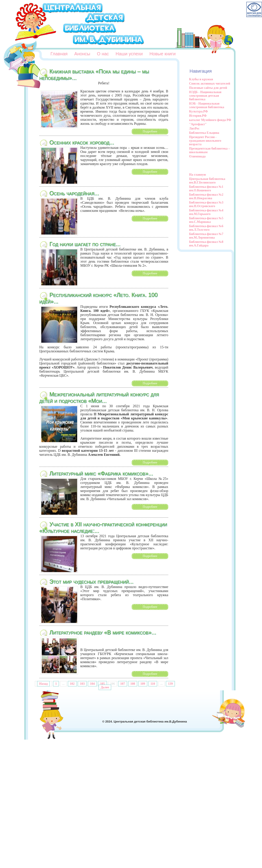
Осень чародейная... (74, 193)
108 (133, 684)
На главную (198, 175)
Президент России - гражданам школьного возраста (205, 141)
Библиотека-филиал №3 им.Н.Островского (206, 204)
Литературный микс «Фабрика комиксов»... (101, 473)
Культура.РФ (199, 111)
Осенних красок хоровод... (82, 142)
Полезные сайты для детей (208, 88)
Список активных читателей (210, 84)
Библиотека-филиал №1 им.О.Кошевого (206, 189)
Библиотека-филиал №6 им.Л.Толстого (206, 228)
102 (72, 684)
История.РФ (198, 116)
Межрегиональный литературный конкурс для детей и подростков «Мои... (99, 397)
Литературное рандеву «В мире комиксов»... (103, 632)
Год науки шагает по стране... (85, 244)
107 (123, 684)
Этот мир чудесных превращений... (91, 582)
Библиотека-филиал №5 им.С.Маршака (206, 220)
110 (153, 684)
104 (92, 684)
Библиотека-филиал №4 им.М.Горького (206, 212)
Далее (105, 687)
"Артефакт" (198, 124)
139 (170, 684)
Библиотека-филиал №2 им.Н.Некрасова (206, 196)
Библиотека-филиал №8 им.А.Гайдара (206, 244)
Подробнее (150, 131)
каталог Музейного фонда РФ (210, 120)
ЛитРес (194, 129)
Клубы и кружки (201, 79)
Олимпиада (197, 156)
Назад (44, 684)
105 (102, 684)
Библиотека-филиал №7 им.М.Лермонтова (206, 236)
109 (143, 684)
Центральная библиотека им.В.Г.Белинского (207, 181)
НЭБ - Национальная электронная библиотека (207, 105)
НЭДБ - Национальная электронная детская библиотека (205, 96)
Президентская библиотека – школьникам (210, 150)
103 (82, 684)
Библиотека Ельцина (204, 133)
